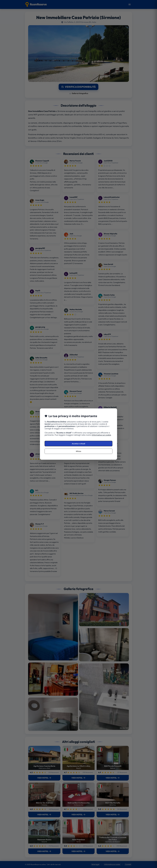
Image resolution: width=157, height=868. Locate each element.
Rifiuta (78, 451)
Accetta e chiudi (79, 444)
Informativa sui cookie (101, 435)
